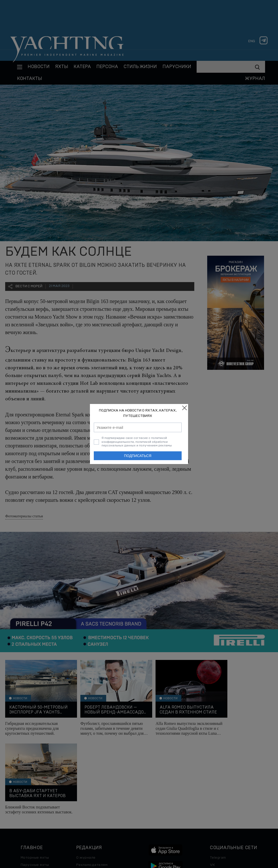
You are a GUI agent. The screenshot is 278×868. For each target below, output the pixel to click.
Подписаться (138, 456)
